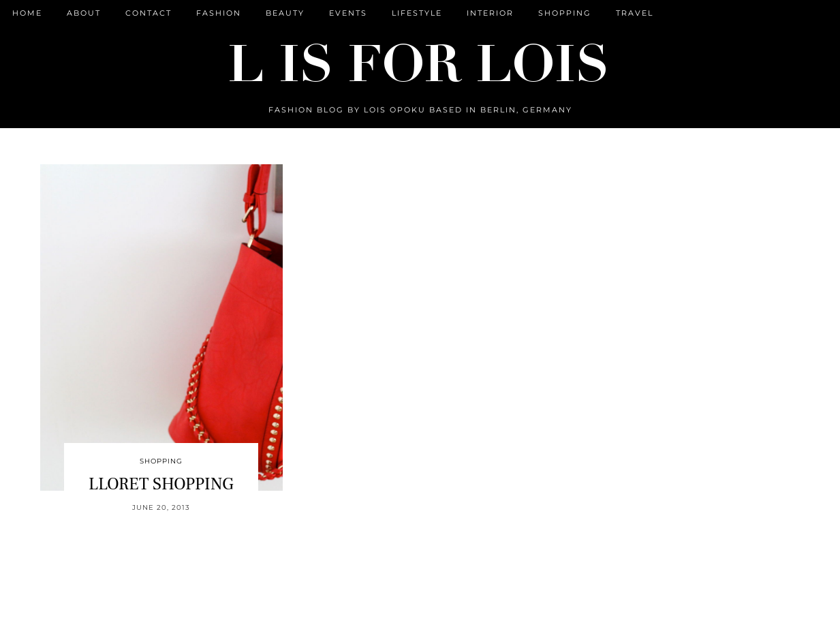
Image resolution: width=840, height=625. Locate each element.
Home (27, 13)
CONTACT (149, 13)
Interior (490, 13)
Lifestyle (417, 13)
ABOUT (84, 13)
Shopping (565, 13)
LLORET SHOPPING (161, 484)
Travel (635, 13)
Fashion (219, 13)
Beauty (285, 13)
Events (348, 13)
